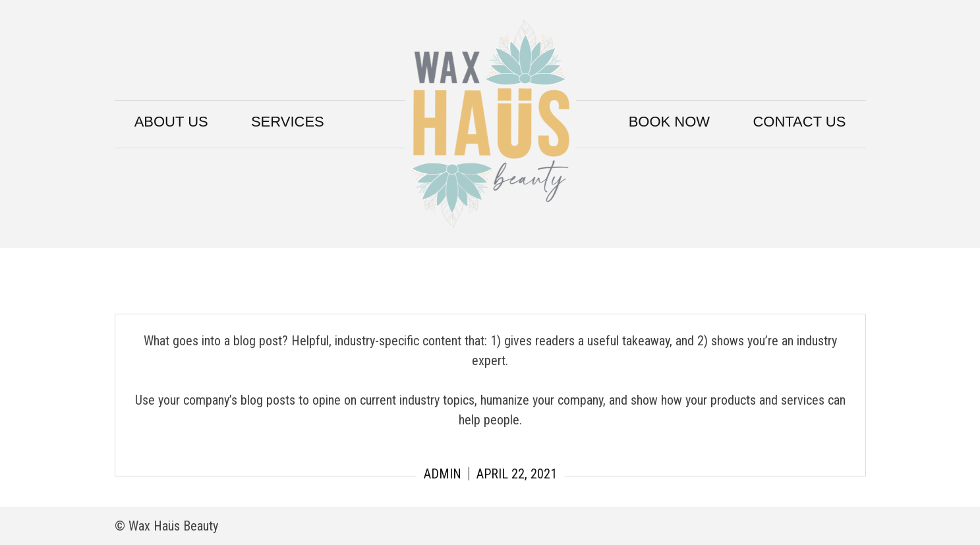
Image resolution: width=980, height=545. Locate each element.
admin (443, 474)
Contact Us (799, 122)
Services (288, 122)
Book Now (669, 122)
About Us (171, 122)
